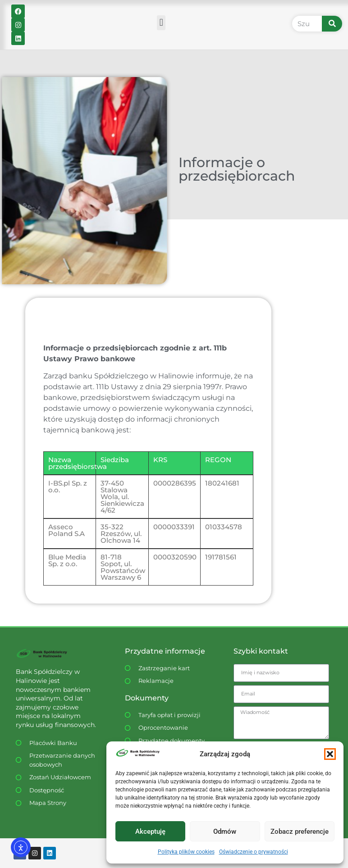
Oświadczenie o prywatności (254, 852)
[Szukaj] (332, 24)
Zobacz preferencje (300, 832)
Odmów (225, 832)
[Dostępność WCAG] (58, 791)
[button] (330, 754)
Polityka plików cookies (186, 852)
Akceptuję (150, 832)
